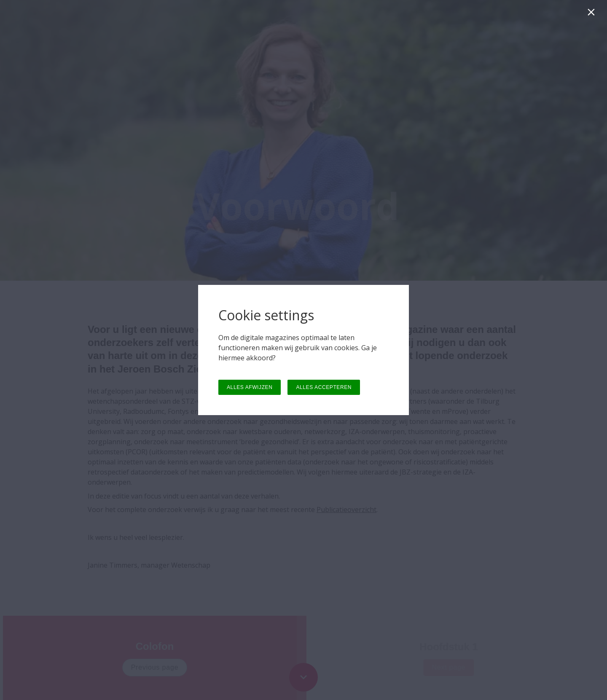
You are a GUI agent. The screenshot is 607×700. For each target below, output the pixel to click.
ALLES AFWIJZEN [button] (250, 387)
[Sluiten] (593, 14)
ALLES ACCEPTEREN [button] (324, 387)
